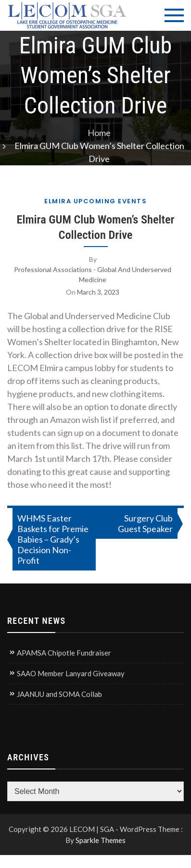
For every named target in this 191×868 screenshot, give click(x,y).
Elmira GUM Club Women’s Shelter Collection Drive (95, 227)
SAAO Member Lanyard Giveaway (71, 673)
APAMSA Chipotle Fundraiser (64, 653)
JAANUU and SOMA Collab (59, 694)
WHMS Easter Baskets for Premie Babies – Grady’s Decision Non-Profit (53, 539)
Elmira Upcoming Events (95, 201)
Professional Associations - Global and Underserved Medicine (93, 274)
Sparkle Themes (101, 840)
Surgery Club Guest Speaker (145, 523)
